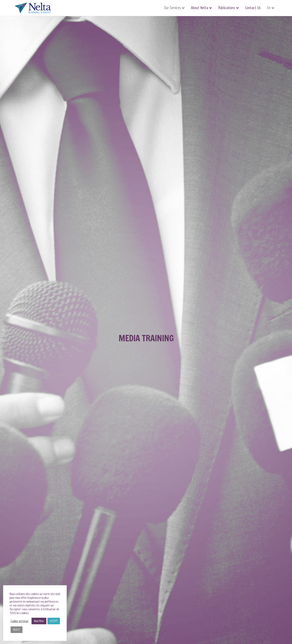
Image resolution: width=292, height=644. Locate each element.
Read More (39, 621)
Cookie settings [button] (19, 621)
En (269, 8)
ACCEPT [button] (54, 621)
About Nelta (200, 8)
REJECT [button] (17, 630)
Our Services (172, 8)
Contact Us (253, 8)
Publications (227, 8)
